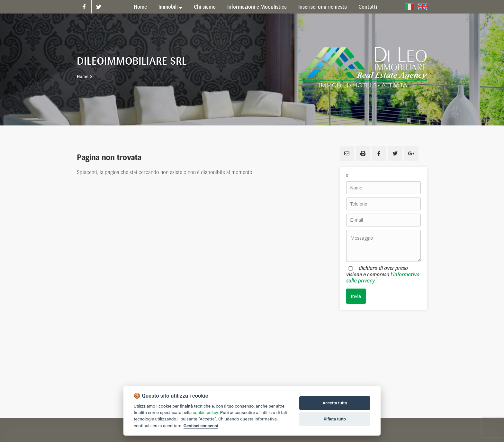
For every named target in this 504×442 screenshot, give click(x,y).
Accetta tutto (335, 403)
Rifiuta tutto (335, 419)
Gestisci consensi (201, 426)
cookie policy (205, 412)
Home (83, 77)
